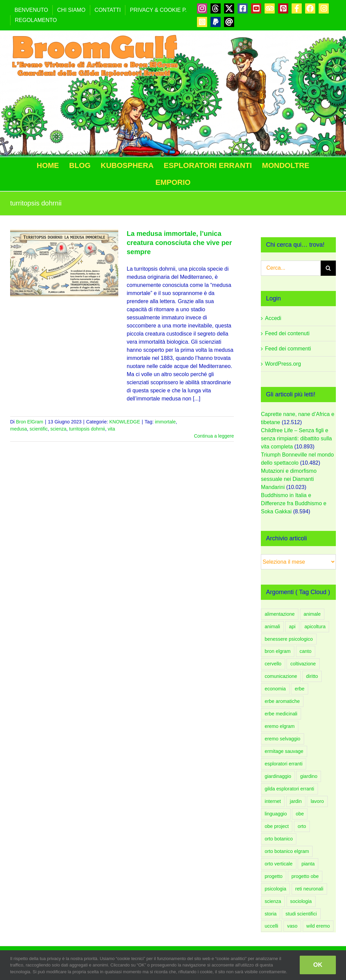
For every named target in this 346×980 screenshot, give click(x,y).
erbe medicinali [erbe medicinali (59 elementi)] (281, 714)
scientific (39, 429)
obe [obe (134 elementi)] (300, 814)
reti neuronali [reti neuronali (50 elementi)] (309, 889)
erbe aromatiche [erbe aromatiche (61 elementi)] (282, 701)
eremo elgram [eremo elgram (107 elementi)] (280, 726)
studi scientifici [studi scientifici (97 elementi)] (301, 914)
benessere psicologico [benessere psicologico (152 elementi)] (289, 639)
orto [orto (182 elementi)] (302, 826)
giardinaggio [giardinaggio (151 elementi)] (278, 776)
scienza (58, 429)
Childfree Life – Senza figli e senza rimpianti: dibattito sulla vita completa (296, 438)
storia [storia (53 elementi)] (270, 914)
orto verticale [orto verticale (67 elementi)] (278, 864)
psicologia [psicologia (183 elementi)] (275, 889)
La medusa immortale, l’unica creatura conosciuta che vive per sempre (179, 243)
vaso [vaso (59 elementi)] (292, 926)
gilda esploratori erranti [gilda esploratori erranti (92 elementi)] (289, 789)
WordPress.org (283, 364)
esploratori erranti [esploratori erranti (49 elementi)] (283, 764)
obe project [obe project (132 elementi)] (277, 826)
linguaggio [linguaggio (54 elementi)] (276, 814)
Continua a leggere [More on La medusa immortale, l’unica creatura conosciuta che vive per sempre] (214, 436)
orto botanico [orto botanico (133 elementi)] (279, 839)
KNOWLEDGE (125, 422)
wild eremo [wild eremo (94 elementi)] (318, 926)
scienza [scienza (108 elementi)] (273, 901)
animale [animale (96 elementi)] (312, 614)
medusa (19, 429)
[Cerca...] (291, 268)
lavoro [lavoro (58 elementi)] (317, 801)
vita (112, 429)
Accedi (273, 318)
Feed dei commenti (288, 349)
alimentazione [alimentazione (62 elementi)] (280, 614)
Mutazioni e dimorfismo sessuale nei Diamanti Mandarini (289, 479)
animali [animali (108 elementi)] (272, 627)
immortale (165, 422)
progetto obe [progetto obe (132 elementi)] (305, 876)
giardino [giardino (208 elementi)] (309, 776)
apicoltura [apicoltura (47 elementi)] (315, 627)
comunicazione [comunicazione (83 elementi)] (281, 676)
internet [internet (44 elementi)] (273, 801)
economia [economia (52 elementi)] (275, 689)
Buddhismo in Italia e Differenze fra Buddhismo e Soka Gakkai (294, 503)
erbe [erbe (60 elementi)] (300, 689)
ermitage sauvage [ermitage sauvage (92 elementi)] (284, 751)
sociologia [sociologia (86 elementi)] (301, 901)
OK (318, 965)
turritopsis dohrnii (87, 429)
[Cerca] (328, 268)
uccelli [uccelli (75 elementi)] (271, 926)
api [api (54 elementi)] (292, 627)
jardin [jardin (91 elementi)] (296, 801)
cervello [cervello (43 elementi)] (273, 664)
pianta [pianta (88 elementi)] (308, 864)
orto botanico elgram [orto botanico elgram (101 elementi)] (287, 851)
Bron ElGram (30, 422)
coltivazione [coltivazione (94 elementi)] (303, 664)
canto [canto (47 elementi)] (306, 651)
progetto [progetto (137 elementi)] (274, 876)
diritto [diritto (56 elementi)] (312, 676)
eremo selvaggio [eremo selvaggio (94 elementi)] (282, 739)
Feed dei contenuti (287, 333)
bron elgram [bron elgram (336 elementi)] (278, 651)
